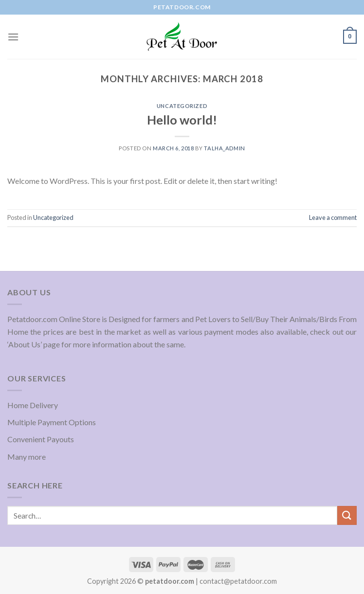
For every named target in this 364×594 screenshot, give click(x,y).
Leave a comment (333, 217)
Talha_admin (224, 148)
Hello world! (182, 120)
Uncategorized (182, 106)
